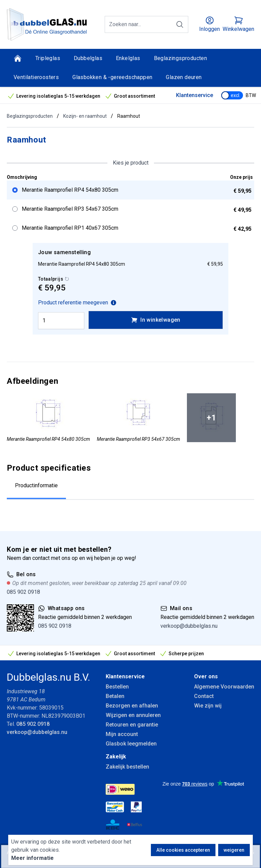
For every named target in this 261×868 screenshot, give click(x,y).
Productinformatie (36, 485)
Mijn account (122, 734)
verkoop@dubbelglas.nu (189, 626)
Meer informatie (32, 858)
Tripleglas (48, 58)
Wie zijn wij (208, 706)
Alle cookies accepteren (183, 850)
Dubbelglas (88, 58)
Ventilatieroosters (36, 77)
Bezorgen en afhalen (132, 706)
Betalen (115, 696)
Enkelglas (128, 58)
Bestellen (117, 687)
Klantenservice (195, 95)
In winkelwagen (156, 320)
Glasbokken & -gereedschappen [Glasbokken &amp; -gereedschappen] (112, 77)
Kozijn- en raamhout (85, 116)
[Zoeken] (180, 24)
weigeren (234, 850)
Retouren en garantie (132, 725)
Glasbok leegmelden (131, 744)
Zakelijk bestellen (127, 767)
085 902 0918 (23, 592)
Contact (204, 696)
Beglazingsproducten (181, 58)
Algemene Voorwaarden (224, 687)
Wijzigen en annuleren (133, 715)
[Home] (18, 58)
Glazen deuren (184, 77)
